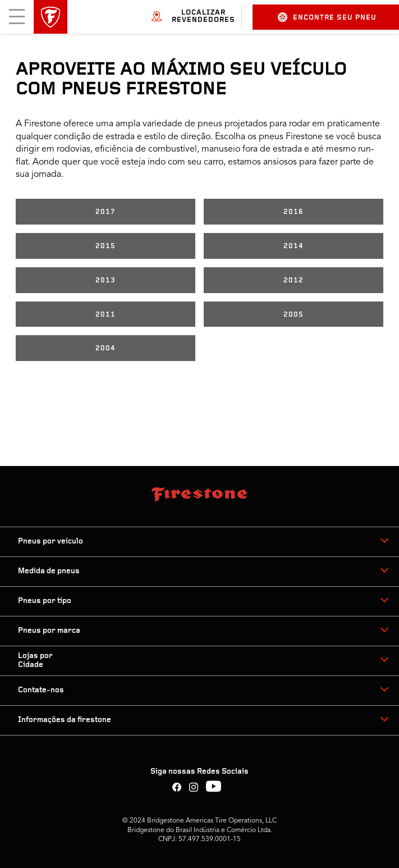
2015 (106, 246)
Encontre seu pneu (327, 17)
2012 (293, 280)
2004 (106, 348)
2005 (293, 315)
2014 (293, 246)
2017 (106, 212)
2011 (106, 315)
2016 (293, 212)
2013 (106, 280)
